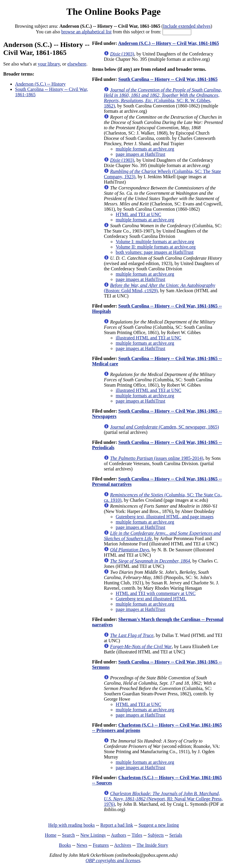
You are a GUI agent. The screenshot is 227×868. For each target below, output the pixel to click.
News (82, 845)
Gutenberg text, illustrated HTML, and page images (164, 517)
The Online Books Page (113, 12)
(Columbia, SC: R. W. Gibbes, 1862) (163, 98)
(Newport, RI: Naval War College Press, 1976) (163, 799)
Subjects (156, 835)
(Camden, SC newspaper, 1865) (164, 427)
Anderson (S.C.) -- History (40, 84)
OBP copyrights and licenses (113, 860)
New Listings (93, 835)
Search (69, 835)
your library (49, 64)
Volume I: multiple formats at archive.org (155, 242)
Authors (119, 835)
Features (101, 845)
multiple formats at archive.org (145, 149)
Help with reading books (72, 825)
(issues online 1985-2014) (157, 458)
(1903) (122, 54)
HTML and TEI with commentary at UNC (155, 593)
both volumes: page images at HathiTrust (154, 252)
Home (51, 835)
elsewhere (77, 64)
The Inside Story (152, 845)
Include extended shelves (187, 26)
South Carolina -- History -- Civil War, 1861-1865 (168, 79)
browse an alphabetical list (86, 32)
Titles (137, 835)
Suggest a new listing (159, 825)
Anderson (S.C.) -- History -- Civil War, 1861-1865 (168, 43)
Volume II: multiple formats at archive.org (155, 247)
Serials (176, 835)
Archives (123, 845)
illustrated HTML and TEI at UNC (148, 338)
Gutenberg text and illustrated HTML (151, 599)
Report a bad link (117, 825)
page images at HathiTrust (140, 154)
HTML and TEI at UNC (138, 214)
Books (65, 845)
